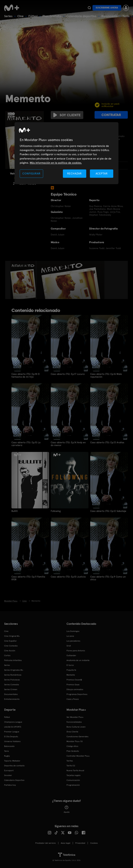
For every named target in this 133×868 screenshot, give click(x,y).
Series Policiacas (12, 679)
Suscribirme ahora (107, 8)
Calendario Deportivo (14, 780)
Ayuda (67, 809)
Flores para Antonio (76, 650)
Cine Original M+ (12, 636)
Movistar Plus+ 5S (75, 741)
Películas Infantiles (13, 660)
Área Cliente (72, 731)
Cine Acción (10, 650)
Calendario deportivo (81, 16)
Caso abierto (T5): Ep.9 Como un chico (108, 578)
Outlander (71, 655)
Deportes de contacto (14, 765)
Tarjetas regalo (74, 775)
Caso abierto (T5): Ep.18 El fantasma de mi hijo (26, 375)
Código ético (72, 746)
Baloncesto (109, 16)
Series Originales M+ (14, 670)
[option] (23, 280)
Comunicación (73, 780)
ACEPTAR (102, 173)
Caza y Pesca (73, 699)
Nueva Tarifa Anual (75, 770)
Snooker (8, 775)
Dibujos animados (75, 689)
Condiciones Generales (77, 736)
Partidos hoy (10, 785)
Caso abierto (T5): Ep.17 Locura (68, 374)
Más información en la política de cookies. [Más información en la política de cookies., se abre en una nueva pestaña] (56, 163)
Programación (73, 785)
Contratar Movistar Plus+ (78, 756)
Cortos (7, 655)
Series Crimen (11, 689)
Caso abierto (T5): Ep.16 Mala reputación (106, 375)
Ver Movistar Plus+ (75, 717)
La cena (70, 636)
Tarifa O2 (71, 765)
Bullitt (15, 511)
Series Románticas (13, 675)
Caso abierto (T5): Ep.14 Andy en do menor (68, 444)
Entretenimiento (12, 699)
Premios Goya (73, 684)
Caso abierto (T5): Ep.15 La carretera (26, 444)
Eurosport (9, 770)
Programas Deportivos (77, 694)
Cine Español (10, 641)
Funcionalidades (74, 722)
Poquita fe (71, 670)
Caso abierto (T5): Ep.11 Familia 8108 (28, 578)
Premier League (12, 731)
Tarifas (70, 760)
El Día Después (11, 736)
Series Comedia (12, 684)
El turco (70, 665)
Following (56, 511)
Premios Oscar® (74, 679)
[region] (66, 153)
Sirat (69, 645)
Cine (20, 16)
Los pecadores (73, 641)
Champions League (13, 722)
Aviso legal (66, 843)
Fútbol (33, 16)
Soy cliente (67, 115)
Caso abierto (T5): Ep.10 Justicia (68, 576)
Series (8, 16)
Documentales (11, 694)
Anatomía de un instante (78, 660)
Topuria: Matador (12, 760)
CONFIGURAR (31, 173)
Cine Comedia (11, 645)
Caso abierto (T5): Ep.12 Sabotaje (108, 511)
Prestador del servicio (46, 843)
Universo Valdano (12, 741)
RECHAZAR (74, 173)
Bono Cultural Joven (76, 726)
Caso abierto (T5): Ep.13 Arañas (107, 442)
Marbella (71, 675)
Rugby (7, 756)
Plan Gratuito (52, 16)
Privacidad (80, 843)
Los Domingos (73, 631)
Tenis (126, 16)
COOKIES (94, 843)
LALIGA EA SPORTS (13, 726)
